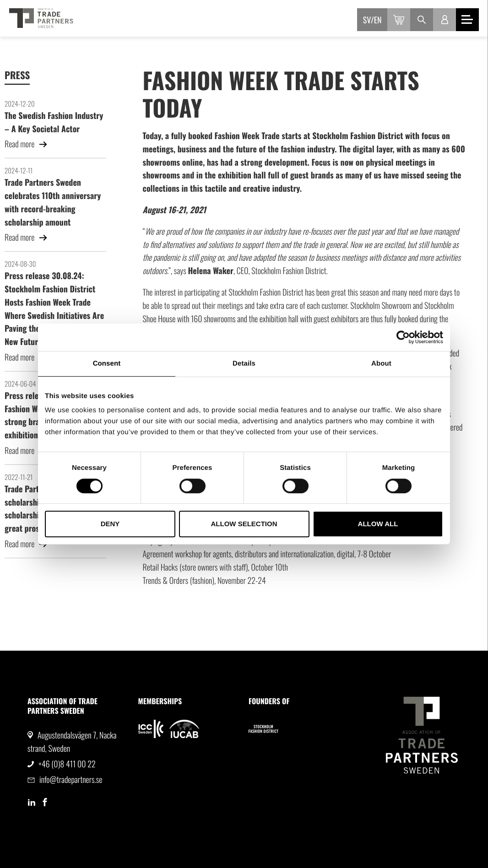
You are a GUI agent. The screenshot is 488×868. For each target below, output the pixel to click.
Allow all (378, 524)
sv (367, 20)
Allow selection (244, 524)
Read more (26, 144)
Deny (110, 524)
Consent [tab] (107, 364)
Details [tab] (244, 364)
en (378, 20)
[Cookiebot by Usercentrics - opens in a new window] (403, 337)
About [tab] (381, 364)
